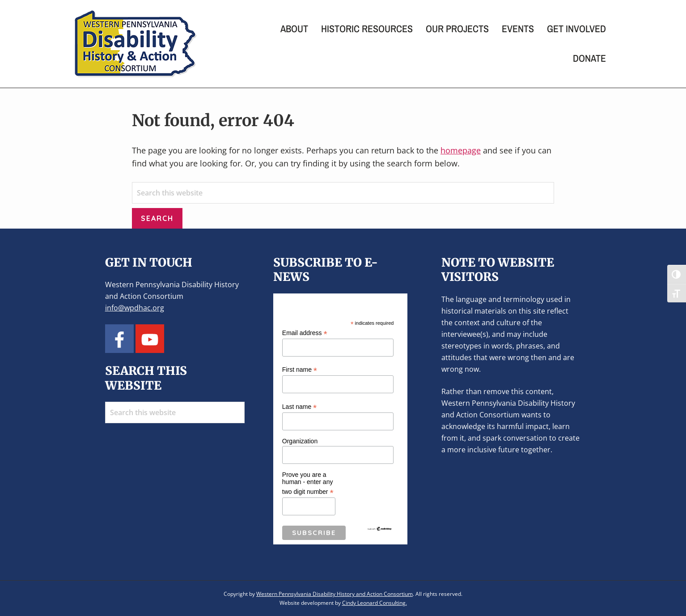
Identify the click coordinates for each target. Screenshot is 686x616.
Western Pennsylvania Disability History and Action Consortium (335, 594)
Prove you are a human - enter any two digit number (308, 484)
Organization (300, 441)
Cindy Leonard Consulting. (375, 603)
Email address (305, 333)
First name (300, 370)
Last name (299, 407)
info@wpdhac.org (135, 308)
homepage (461, 150)
